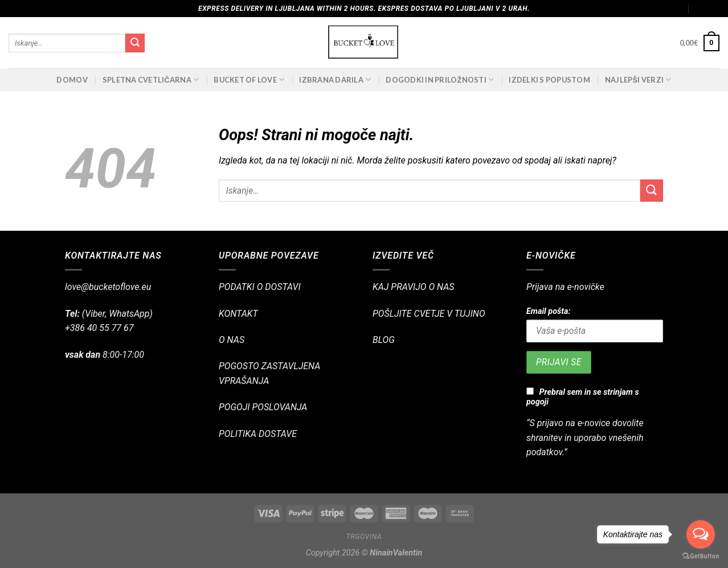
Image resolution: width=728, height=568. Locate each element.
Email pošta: (548, 311)
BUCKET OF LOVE (249, 79)
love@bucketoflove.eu (108, 287)
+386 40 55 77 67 (99, 328)
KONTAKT (238, 314)
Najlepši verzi (638, 79)
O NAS (232, 340)
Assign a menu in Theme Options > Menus (613, 9)
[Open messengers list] (701, 534)
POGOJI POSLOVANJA (263, 407)
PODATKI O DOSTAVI (260, 287)
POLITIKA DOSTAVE (258, 434)
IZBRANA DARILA (335, 79)
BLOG (384, 340)
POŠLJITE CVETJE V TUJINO (429, 314)
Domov (72, 80)
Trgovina (364, 537)
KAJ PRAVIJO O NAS (414, 287)
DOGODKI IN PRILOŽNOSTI (440, 79)
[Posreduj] (135, 43)
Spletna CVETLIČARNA (151, 79)
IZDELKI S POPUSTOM (549, 80)
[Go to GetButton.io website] (701, 556)
